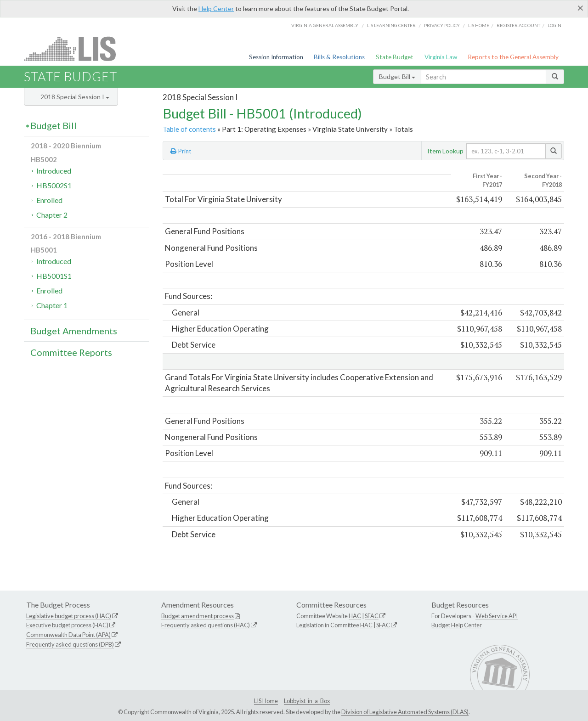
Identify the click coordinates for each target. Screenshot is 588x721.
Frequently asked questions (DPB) (70, 644)
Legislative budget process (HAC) (69, 616)
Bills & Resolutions (339, 57)
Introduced (54, 171)
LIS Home (266, 701)
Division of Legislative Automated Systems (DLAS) (405, 712)
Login (554, 25)
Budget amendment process (198, 616)
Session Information (276, 57)
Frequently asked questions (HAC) (206, 625)
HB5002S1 (54, 185)
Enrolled (49, 200)
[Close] (580, 8)
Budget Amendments (74, 331)
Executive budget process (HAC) (67, 625)
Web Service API (497, 616)
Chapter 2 (52, 215)
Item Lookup (445, 151)
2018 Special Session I (75, 97)
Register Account (518, 25)
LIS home (479, 25)
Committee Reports (71, 352)
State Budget (395, 57)
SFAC (372, 616)
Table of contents (189, 129)
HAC (355, 616)
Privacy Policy (442, 25)
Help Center (216, 8)
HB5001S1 (54, 276)
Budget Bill (397, 76)
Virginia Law (441, 57)
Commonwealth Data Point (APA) (68, 635)
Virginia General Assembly (325, 25)
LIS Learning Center (391, 25)
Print (181, 151)
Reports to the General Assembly (513, 57)
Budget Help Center (457, 625)
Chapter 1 (52, 305)
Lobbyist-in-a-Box (307, 701)
